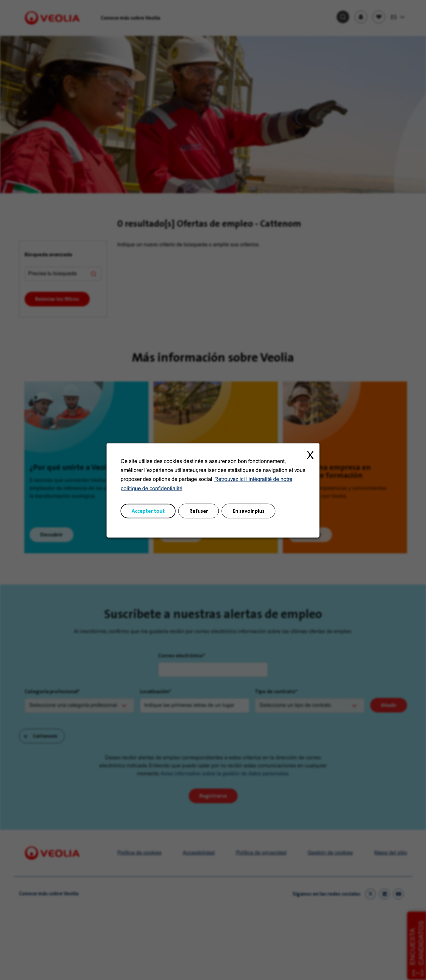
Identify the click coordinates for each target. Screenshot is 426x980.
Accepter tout (148, 511)
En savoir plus (249, 511)
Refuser (199, 511)
